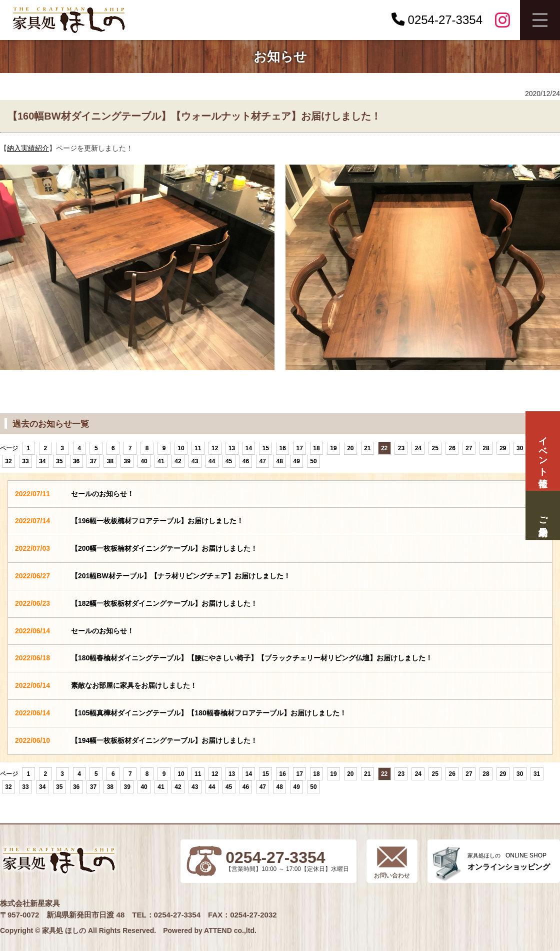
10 (181, 448)
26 (452, 448)
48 (280, 461)
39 (127, 461)
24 (418, 448)
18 (316, 448)
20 (350, 448)
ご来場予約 (542, 516)
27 (469, 448)
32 (8, 461)
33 (25, 461)
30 (520, 448)
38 (110, 461)
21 (367, 448)
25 (435, 448)
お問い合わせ (392, 875)
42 (178, 461)
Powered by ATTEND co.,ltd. (210, 930)
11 (198, 448)
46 (246, 461)
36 (76, 461)
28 (486, 448)
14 (249, 448)
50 (313, 461)
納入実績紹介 (28, 148)
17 (299, 448)
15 (266, 448)
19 (333, 448)
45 (229, 461)
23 (401, 448)
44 (212, 461)
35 (59, 461)
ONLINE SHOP (509, 862)
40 (144, 461)
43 (195, 461)
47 (263, 461)
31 (537, 774)
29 (503, 448)
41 (161, 461)
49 (296, 461)
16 (283, 448)
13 (232, 448)
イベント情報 (542, 451)
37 (93, 461)
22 (384, 448)
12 (215, 448)
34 (42, 461)
